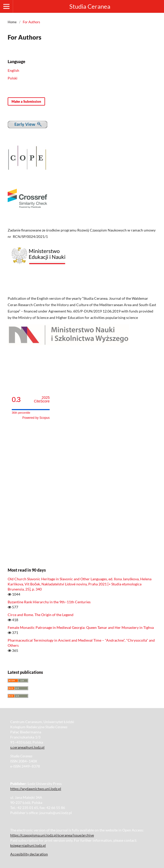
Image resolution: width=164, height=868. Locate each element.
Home (12, 22)
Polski (13, 78)
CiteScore (42, 400)
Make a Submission (26, 101)
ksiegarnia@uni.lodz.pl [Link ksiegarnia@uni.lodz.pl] (28, 845)
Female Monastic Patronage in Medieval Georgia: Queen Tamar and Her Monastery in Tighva (81, 627)
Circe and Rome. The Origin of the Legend (41, 615)
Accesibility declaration (29, 854)
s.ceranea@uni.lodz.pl (27, 747)
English (13, 70)
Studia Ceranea (90, 6)
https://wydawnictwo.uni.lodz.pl (36, 789)
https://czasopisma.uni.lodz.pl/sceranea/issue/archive (52, 835)
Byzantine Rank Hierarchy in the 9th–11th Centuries (49, 602)
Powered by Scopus (36, 418)
